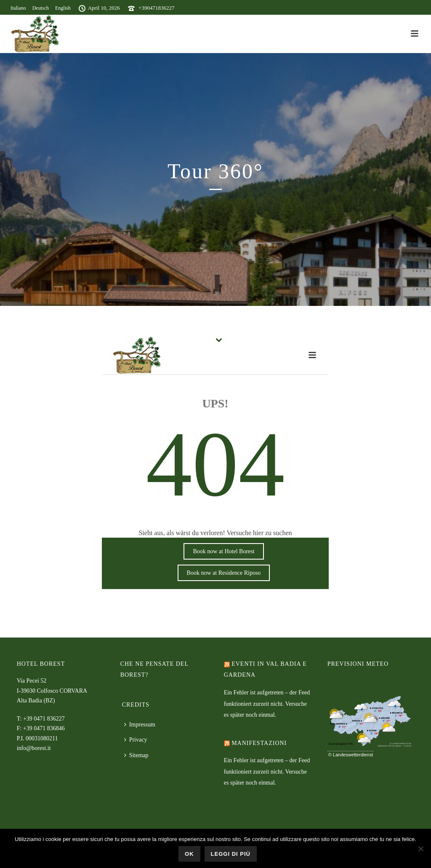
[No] (420, 849)
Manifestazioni (259, 743)
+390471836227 (156, 8)
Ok (189, 854)
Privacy (136, 740)
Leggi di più (231, 854)
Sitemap (136, 755)
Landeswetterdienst (353, 755)
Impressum (140, 725)
